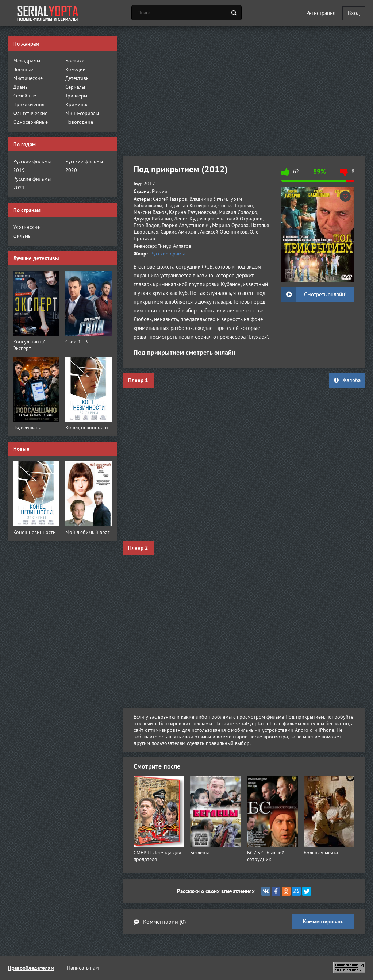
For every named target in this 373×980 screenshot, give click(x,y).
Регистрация (321, 13)
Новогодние (79, 122)
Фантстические (30, 113)
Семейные (25, 96)
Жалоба (347, 380)
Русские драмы (168, 254)
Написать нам (83, 968)
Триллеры (76, 96)
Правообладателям (31, 968)
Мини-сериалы (82, 113)
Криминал (77, 104)
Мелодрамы (27, 61)
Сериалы (75, 87)
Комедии (76, 69)
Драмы (21, 87)
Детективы (77, 78)
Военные (23, 69)
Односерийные (30, 122)
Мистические (28, 78)
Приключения (29, 104)
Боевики (75, 61)
